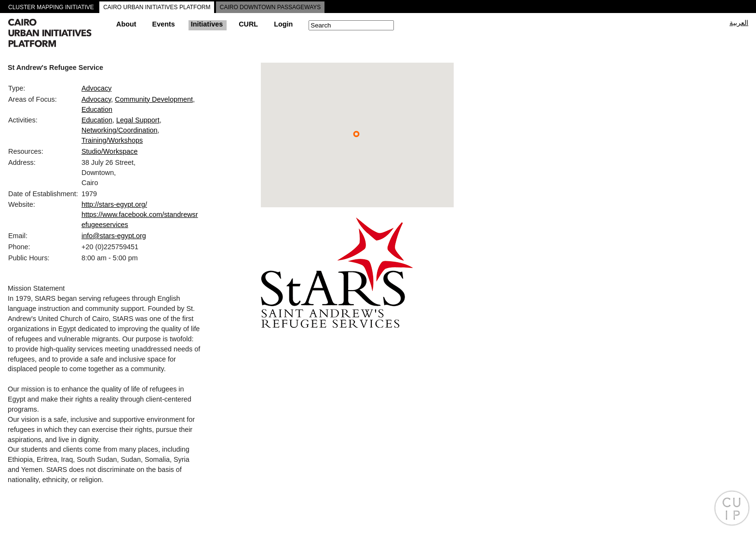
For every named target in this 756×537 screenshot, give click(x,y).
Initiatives (207, 24)
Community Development (154, 99)
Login (283, 24)
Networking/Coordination (120, 130)
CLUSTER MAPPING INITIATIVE (51, 7)
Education (97, 109)
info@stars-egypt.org (114, 236)
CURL (248, 24)
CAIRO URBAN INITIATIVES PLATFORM (157, 7)
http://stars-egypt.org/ (114, 204)
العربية (739, 23)
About (126, 24)
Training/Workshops (112, 140)
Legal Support (138, 120)
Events (164, 24)
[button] (356, 134)
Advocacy (96, 88)
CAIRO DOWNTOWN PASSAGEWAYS (270, 7)
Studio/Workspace (110, 151)
